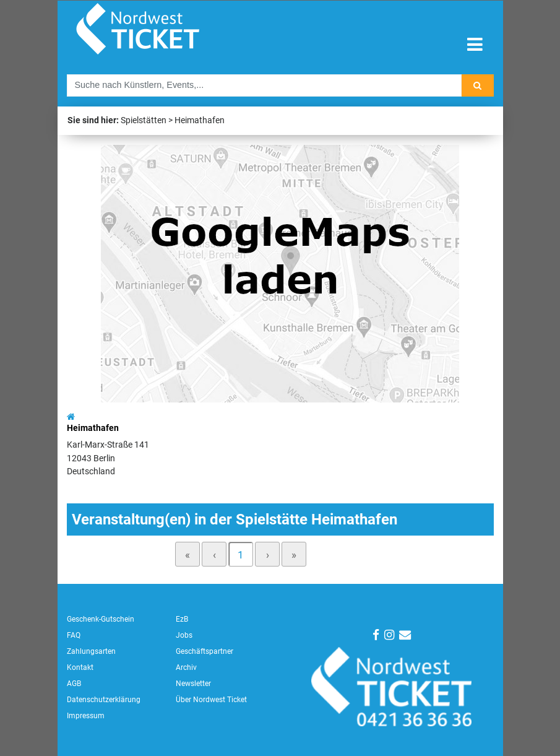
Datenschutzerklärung (104, 700)
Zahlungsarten (91, 651)
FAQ (74, 635)
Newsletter (193, 684)
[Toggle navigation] (475, 45)
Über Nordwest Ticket (211, 700)
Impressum (86, 716)
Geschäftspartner (205, 651)
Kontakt (80, 667)
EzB (182, 619)
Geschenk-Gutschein (101, 619)
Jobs (184, 635)
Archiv (186, 667)
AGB (74, 684)
